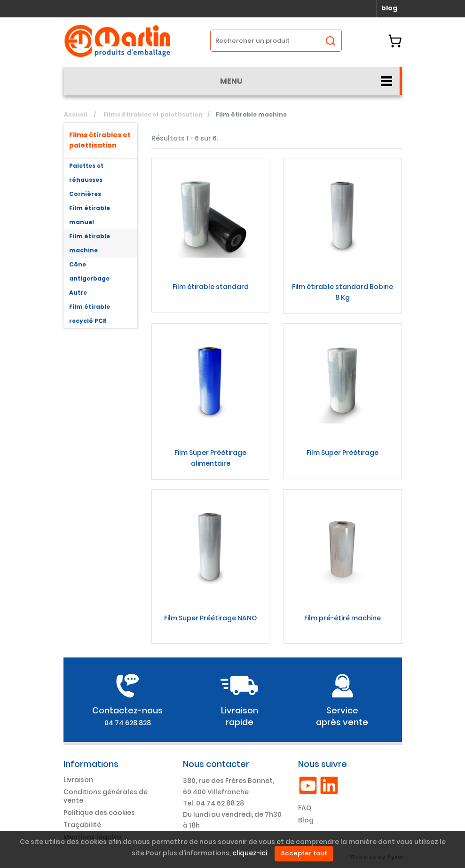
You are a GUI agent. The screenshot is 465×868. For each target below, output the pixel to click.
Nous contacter (216, 764)
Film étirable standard (211, 287)
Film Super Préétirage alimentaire (210, 458)
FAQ (305, 808)
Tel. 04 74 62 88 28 (213, 803)
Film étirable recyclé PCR (90, 314)
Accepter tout (304, 853)
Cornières (85, 194)
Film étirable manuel (90, 215)
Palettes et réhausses (86, 173)
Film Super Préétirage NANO (210, 618)
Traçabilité (82, 825)
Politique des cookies (99, 813)
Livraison (78, 780)
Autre (78, 293)
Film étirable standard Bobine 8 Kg (343, 292)
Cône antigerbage (89, 271)
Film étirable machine (90, 243)
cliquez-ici (250, 853)
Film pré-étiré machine (343, 618)
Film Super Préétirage (343, 453)
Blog (306, 820)
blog (389, 8)
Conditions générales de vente (106, 796)
